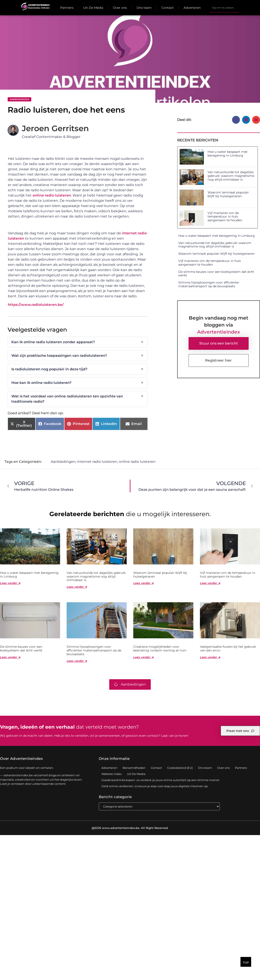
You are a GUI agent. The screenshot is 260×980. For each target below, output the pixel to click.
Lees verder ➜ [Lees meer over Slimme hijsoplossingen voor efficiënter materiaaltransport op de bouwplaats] (77, 661)
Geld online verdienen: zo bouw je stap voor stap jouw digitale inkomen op (155, 786)
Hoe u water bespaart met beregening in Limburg (228, 154)
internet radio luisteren (97, 462)
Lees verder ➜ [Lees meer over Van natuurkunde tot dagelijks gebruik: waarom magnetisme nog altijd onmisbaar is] (77, 587)
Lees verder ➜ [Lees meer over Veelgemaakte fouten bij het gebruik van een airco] (210, 657)
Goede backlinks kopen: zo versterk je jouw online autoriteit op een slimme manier (160, 780)
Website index (112, 774)
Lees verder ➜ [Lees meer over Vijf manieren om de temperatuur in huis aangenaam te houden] (210, 583)
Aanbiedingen (19, 99)
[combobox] (224, 8)
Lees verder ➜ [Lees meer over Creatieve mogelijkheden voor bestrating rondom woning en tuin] (143, 657)
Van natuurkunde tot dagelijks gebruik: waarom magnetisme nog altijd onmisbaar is (231, 176)
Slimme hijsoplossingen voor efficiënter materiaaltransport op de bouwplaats (209, 284)
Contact (168, 8)
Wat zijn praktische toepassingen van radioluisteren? (78, 356)
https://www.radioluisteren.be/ (36, 305)
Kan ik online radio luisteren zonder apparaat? (78, 342)
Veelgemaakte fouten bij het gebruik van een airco (228, 649)
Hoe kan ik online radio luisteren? (78, 383)
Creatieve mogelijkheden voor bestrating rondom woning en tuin (160, 649)
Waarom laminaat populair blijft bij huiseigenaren (228, 194)
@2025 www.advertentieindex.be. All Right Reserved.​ (130, 828)
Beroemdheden (134, 768)
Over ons (120, 8)
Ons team (144, 8)
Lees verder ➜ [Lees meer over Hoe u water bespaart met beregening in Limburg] (10, 583)
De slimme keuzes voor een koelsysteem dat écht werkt (216, 274)
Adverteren (192, 8)
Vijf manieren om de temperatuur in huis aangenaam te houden (225, 217)
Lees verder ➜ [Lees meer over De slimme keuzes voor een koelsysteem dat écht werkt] (10, 657)
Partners (67, 8)
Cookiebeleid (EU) (180, 768)
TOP (246, 964)
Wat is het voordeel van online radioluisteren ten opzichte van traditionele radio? (78, 399)
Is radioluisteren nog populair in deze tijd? (78, 369)
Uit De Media (93, 8)
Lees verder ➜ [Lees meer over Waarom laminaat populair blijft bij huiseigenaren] (143, 583)
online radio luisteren (52, 195)
